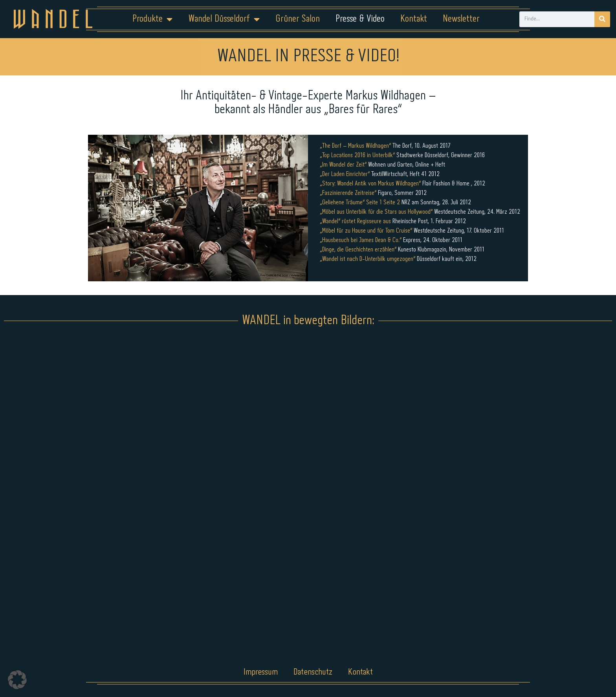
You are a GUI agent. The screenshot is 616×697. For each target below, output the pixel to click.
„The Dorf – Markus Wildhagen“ (355, 146)
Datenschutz (313, 672)
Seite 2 (392, 203)
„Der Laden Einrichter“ (345, 174)
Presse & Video (360, 19)
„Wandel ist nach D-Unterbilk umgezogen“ (368, 259)
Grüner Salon (298, 19)
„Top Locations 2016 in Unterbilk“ (357, 155)
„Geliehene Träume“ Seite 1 (351, 203)
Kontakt (414, 19)
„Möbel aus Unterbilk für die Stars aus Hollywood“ (376, 212)
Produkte (152, 19)
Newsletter (461, 19)
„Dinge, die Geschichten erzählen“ (358, 250)
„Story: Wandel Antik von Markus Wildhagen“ (370, 184)
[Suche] (602, 19)
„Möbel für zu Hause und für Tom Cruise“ (366, 231)
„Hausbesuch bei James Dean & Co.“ (361, 240)
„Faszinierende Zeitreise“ (348, 193)
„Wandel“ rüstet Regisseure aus (355, 221)
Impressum (261, 672)
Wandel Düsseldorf (224, 19)
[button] (17, 680)
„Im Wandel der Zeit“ (343, 165)
